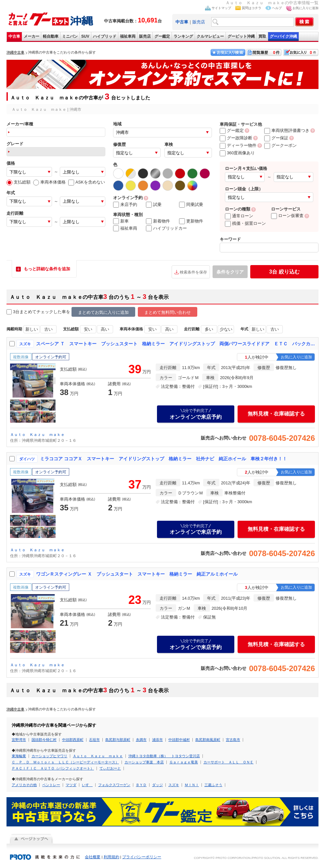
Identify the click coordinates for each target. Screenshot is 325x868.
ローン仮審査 (287, 216)
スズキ (174, 785)
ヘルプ (277, 8)
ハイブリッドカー (166, 228)
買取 (262, 36)
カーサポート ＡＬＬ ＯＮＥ (228, 762)
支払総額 (19, 182)
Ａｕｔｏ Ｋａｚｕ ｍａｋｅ (37, 435)
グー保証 (276, 138)
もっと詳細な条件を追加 (47, 269)
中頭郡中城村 (179, 740)
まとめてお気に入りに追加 (103, 312)
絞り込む (284, 272)
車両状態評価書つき (287, 130)
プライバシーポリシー (142, 857)
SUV (85, 36)
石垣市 (94, 740)
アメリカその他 (24, 785)
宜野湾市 (19, 740)
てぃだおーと (110, 768)
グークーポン (280, 145)
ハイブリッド (105, 36)
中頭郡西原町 (73, 740)
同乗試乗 (191, 205)
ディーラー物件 (238, 145)
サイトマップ (221, 8)
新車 (121, 221)
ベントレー (51, 785)
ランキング (183, 36)
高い (105, 329)
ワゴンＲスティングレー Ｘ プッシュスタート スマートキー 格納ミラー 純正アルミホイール (137, 574)
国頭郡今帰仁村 (44, 740)
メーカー (32, 36)
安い (88, 329)
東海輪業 (19, 756)
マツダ (71, 785)
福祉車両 (128, 36)
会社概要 (93, 857)
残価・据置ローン (245, 223)
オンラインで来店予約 (196, 414)
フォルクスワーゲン (114, 785)
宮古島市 (233, 740)
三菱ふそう (213, 785)
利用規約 (111, 857)
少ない (226, 329)
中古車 (14, 36)
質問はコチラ (252, 8)
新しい (32, 329)
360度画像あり (237, 153)
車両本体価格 (49, 182)
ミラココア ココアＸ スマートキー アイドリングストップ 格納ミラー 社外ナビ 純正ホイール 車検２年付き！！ (163, 459)
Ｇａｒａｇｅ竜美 (184, 762)
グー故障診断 (236, 138)
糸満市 (141, 740)
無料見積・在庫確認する (276, 414)
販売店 (199, 22)
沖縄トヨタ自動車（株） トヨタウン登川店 (164, 756)
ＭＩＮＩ (192, 785)
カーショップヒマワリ (49, 756)
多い (209, 329)
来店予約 (125, 205)
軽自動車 (51, 36)
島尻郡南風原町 (208, 740)
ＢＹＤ (141, 785)
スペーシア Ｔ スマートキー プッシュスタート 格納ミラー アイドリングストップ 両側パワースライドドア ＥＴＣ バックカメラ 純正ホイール (176, 344)
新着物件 (158, 221)
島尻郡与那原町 (118, 740)
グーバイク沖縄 (283, 36)
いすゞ (87, 785)
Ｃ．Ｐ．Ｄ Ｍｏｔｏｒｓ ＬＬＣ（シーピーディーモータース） (65, 762)
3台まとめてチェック (30, 312)
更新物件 (191, 221)
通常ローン (239, 216)
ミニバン (70, 36)
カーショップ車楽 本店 (144, 762)
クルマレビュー (210, 36)
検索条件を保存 (193, 272)
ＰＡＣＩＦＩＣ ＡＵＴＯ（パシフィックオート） (53, 768)
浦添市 (157, 740)
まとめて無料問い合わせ (168, 312)
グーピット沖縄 (241, 36)
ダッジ (157, 785)
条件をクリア (230, 272)
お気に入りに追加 (305, 8)
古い (48, 329)
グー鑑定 (162, 36)
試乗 (154, 205)
